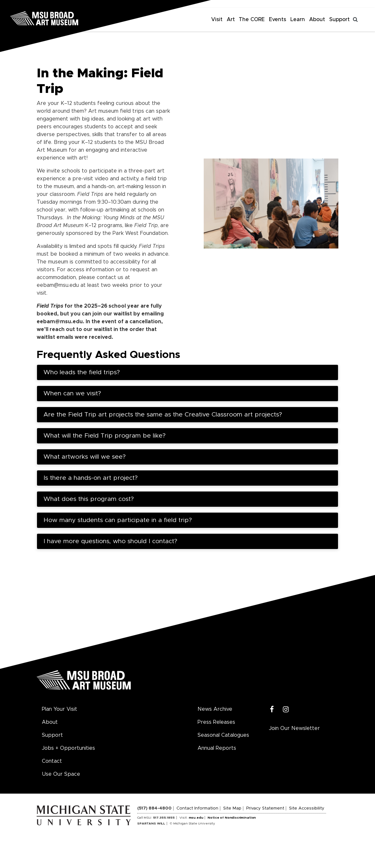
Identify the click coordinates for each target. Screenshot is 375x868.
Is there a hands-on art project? (91, 478)
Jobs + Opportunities (68, 748)
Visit (217, 19)
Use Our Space (61, 774)
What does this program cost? (90, 499)
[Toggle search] (356, 19)
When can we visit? (72, 394)
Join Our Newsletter (294, 728)
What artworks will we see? (85, 457)
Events (278, 19)
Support (339, 19)
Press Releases (216, 722)
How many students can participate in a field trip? (118, 520)
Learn (298, 19)
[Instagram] (286, 710)
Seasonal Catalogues (223, 735)
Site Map (232, 808)
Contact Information (197, 808)
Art (231, 19)
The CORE (252, 19)
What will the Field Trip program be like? (104, 436)
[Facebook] (272, 710)
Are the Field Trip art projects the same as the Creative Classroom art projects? (163, 415)
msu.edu (196, 818)
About (317, 19)
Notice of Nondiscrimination (232, 818)
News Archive (215, 709)
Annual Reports (217, 748)
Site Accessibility (307, 808)
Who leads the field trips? (82, 372)
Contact (52, 761)
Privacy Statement (265, 808)
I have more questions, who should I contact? (110, 541)
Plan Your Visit (60, 709)
